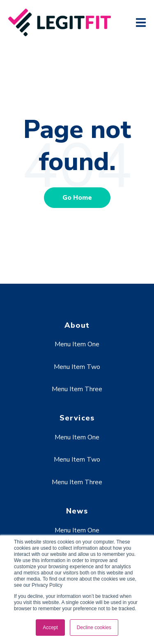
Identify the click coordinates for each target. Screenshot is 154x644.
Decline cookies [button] (94, 628)
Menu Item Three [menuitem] (77, 389)
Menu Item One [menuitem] (77, 344)
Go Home (77, 198)
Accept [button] (50, 628)
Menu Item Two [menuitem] (77, 367)
